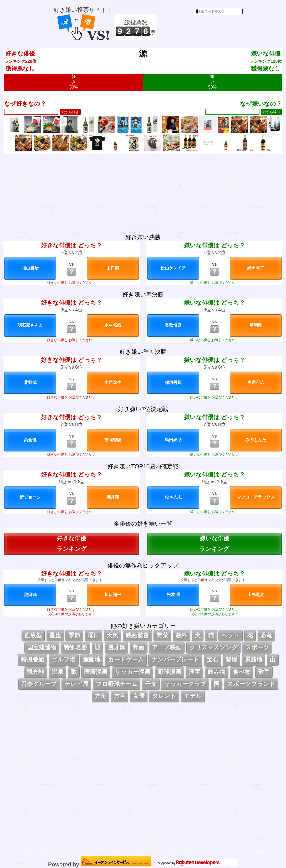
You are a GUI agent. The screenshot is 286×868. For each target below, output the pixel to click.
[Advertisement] (201, 27)
